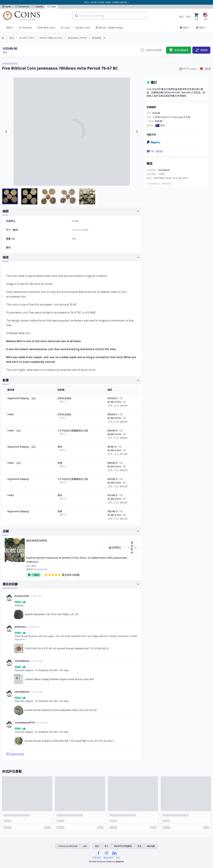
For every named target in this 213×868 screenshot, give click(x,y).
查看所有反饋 (15, 754)
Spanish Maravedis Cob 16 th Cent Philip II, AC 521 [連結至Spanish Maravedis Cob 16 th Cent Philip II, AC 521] (52, 614)
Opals (6, 7)
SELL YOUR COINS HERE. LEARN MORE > (107, 2)
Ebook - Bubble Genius (109, 28)
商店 (185, 28)
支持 (139, 846)
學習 (201, 28)
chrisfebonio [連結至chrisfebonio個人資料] (22, 661)
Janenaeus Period (77, 38)
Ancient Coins (83, 28)
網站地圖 (151, 846)
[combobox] (109, 16)
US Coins (65, 28)
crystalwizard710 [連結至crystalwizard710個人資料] (25, 723)
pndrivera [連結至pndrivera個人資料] (20, 627)
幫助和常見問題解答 (123, 846)
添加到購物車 (179, 50)
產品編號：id (99, 38)
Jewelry (38, 7)
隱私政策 (97, 858)
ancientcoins (10, 63)
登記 (181, 17)
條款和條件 (108, 858)
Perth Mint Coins (46, 28)
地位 (118, 858)
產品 (12, 38)
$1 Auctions (26, 28)
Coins (51, 7)
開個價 (201, 50)
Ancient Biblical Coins (51, 38)
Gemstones (22, 7)
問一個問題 (155, 151)
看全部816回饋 (62, 575)
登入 (189, 17)
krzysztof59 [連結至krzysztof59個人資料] (22, 596)
